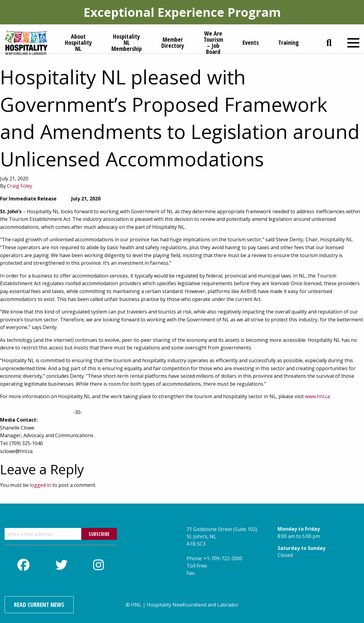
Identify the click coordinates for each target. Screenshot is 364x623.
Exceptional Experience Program (182, 12)
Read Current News (39, 605)
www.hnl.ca (317, 396)
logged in (40, 485)
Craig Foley (20, 186)
